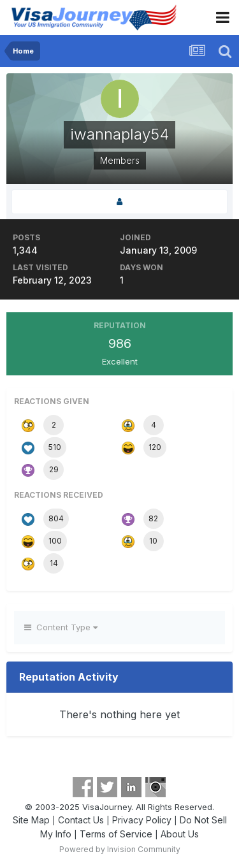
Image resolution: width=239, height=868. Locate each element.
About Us (180, 834)
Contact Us (81, 820)
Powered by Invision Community (120, 849)
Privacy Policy (142, 820)
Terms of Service (116, 834)
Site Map (31, 820)
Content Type (61, 627)
